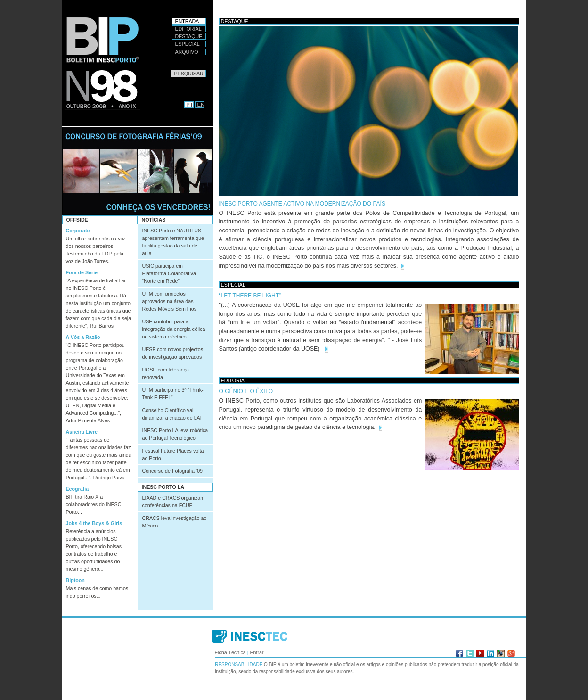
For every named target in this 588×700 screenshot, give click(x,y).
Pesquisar (171, 70)
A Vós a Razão (83, 337)
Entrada (187, 21)
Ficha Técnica (230, 652)
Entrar (257, 652)
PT (189, 105)
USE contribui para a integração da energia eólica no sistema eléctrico (174, 329)
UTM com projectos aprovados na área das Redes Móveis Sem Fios (169, 301)
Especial (188, 44)
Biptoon (75, 580)
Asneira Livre (82, 432)
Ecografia (78, 489)
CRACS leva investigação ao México (175, 522)
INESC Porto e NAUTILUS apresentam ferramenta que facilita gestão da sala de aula (173, 242)
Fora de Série (82, 272)
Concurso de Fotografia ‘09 (173, 471)
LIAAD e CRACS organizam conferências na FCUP (174, 502)
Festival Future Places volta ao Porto (173, 454)
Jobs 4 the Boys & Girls (94, 523)
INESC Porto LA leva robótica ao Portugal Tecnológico (175, 434)
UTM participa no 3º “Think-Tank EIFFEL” (173, 394)
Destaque (189, 36)
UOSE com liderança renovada (166, 373)
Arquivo (187, 52)
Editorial (188, 29)
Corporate (78, 231)
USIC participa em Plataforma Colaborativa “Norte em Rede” (169, 273)
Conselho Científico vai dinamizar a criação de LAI (172, 414)
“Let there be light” (250, 296)
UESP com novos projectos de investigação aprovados (173, 353)
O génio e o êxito (246, 391)
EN (201, 105)
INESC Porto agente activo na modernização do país (302, 204)
